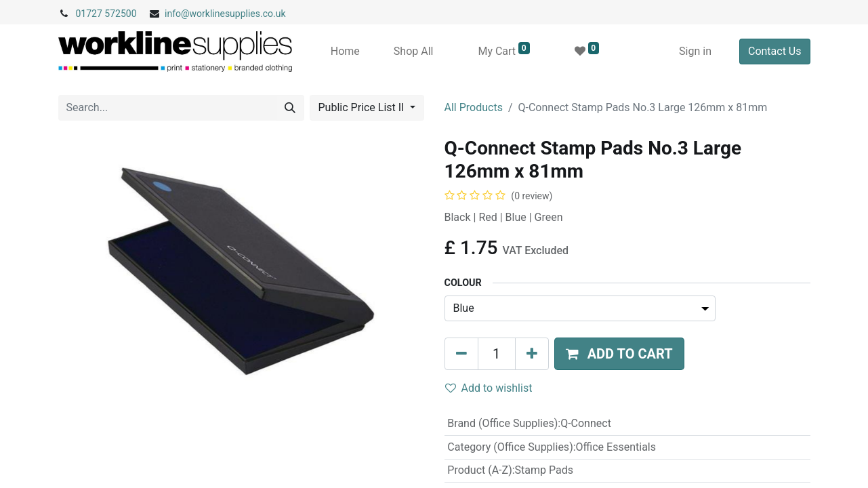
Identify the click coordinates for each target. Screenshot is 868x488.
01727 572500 (106, 14)
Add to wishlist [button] (489, 388)
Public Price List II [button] (363, 107)
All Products (474, 107)
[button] (619, 354)
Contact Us (775, 51)
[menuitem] (345, 52)
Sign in (695, 51)
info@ (177, 14)
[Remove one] (461, 354)
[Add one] (532, 354)
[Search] (290, 108)
